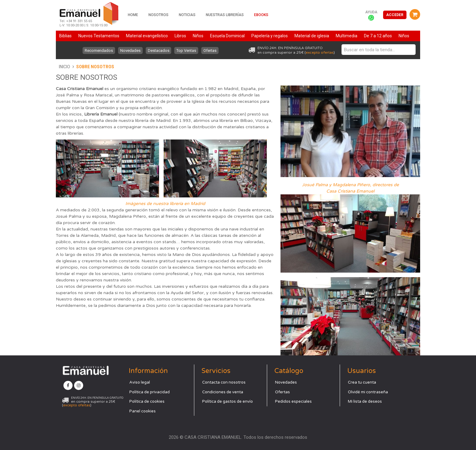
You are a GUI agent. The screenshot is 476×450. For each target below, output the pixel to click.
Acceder (395, 15)
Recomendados (98, 50)
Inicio (65, 67)
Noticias (187, 15)
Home (133, 15)
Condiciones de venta (223, 392)
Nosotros (158, 15)
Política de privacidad (150, 392)
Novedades (130, 50)
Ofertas (211, 50)
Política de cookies (147, 401)
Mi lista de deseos (365, 401)
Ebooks (261, 15)
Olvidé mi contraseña (368, 392)
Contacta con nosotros (224, 382)
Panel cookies (143, 411)
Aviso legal (140, 382)
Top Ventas (187, 50)
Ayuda (371, 12)
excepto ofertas (320, 52)
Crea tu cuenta (362, 382)
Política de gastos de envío (228, 401)
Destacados (159, 50)
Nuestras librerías (225, 15)
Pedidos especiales (293, 401)
